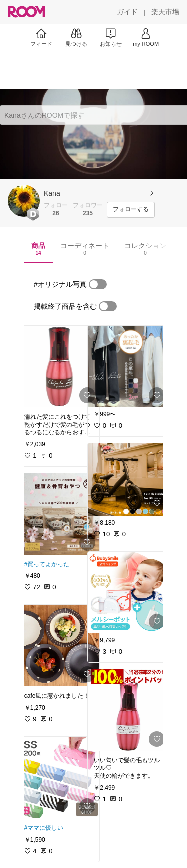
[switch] (98, 284)
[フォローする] (131, 210)
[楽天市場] (165, 12)
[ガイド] (127, 12)
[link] (59, 367)
